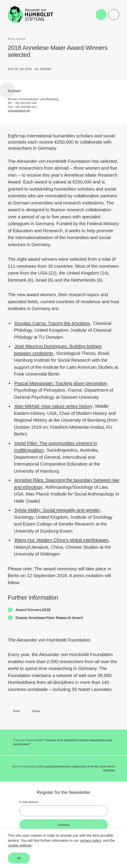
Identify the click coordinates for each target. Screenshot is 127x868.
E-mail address (29, 802)
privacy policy (91, 841)
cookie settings (20, 845)
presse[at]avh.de (19, 111)
